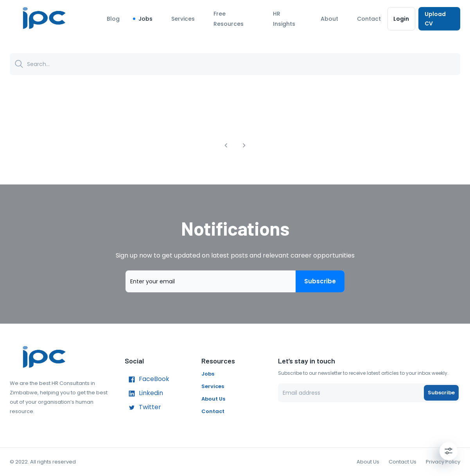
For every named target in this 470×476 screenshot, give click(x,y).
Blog (113, 19)
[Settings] (448, 451)
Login (401, 19)
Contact (369, 19)
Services (183, 19)
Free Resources (229, 19)
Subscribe (320, 281)
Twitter (143, 408)
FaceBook (147, 379)
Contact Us (403, 462)
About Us (213, 399)
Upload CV (439, 19)
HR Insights (284, 19)
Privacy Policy (443, 462)
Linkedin (144, 394)
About (329, 19)
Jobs (145, 19)
